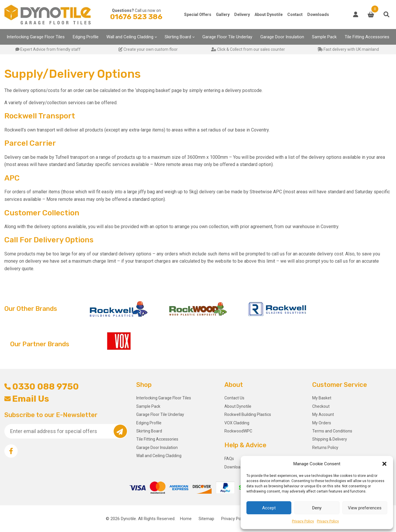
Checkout (321, 406)
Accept (269, 508)
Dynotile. (129, 519)
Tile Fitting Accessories (367, 37)
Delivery (242, 15)
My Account (323, 414)
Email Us (27, 399)
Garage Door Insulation (282, 37)
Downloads (318, 15)
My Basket (322, 398)
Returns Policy (325, 448)
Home (186, 519)
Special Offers (198, 15)
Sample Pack (324, 37)
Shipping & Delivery (330, 439)
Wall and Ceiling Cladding (130, 37)
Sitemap (206, 519)
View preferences (365, 508)
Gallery (223, 15)
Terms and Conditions (332, 431)
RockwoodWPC (238, 431)
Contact (295, 15)
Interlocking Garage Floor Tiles (36, 37)
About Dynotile (269, 15)
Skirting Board (178, 37)
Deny (317, 508)
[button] (384, 464)
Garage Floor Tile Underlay (227, 37)
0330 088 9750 (42, 387)
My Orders (322, 423)
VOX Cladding (237, 423)
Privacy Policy (303, 521)
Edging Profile (86, 37)
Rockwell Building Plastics (248, 414)
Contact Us (234, 398)
